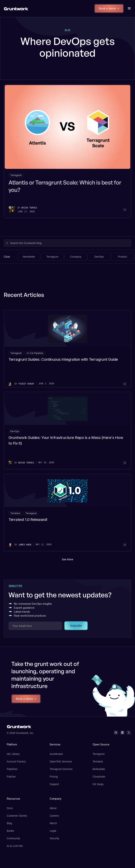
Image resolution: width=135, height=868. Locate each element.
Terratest (98, 761)
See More (68, 559)
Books (10, 831)
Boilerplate (99, 769)
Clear (7, 257)
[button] (129, 8)
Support (54, 784)
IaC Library (13, 754)
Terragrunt (99, 754)
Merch (53, 823)
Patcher (11, 777)
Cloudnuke (99, 777)
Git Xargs (98, 784)
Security (54, 838)
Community (13, 838)
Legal (53, 831)
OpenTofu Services (61, 761)
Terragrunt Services (61, 769)
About (53, 808)
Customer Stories (17, 816)
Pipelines (12, 769)
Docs (10, 808)
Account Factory (16, 761)
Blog (9, 823)
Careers (54, 816)
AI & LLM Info (15, 846)
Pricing (54, 777)
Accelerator (56, 754)
